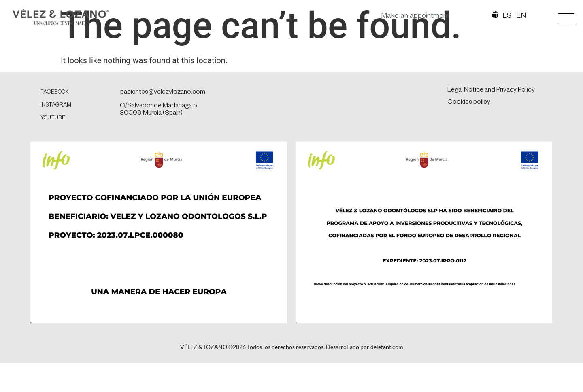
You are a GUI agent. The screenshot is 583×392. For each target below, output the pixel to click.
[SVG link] (77, 20)
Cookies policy (469, 142)
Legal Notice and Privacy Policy (491, 130)
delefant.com (387, 386)
